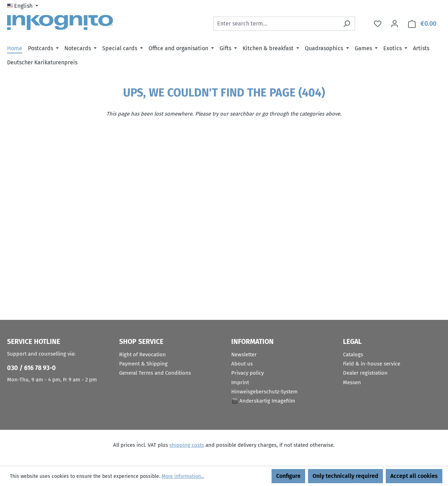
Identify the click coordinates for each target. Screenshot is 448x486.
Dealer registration (365, 373)
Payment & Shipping (143, 364)
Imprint (240, 382)
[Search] (347, 24)
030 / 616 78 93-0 (31, 368)
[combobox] (276, 24)
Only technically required (345, 476)
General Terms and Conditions (155, 373)
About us (242, 364)
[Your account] (395, 24)
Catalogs (353, 355)
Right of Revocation (142, 355)
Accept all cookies (414, 476)
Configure (288, 476)
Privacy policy (248, 373)
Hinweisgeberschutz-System (264, 392)
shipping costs (187, 445)
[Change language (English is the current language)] (23, 6)
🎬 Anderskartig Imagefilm (263, 401)
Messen (352, 382)
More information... (183, 476)
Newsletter (244, 355)
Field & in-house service (372, 364)
